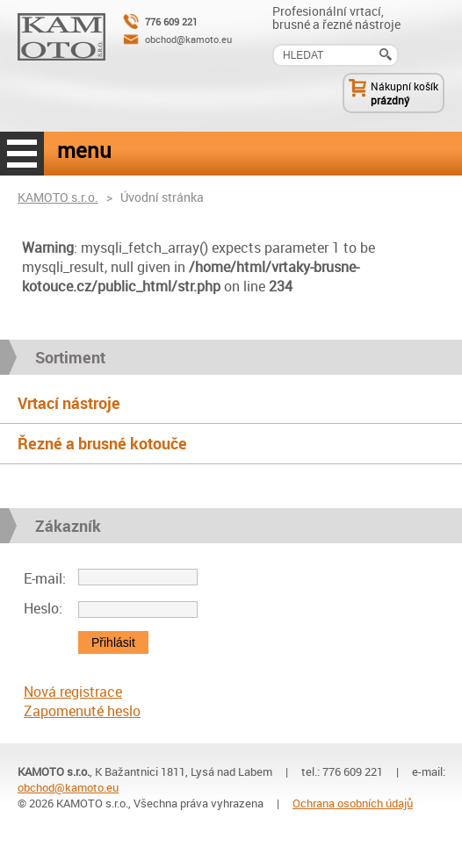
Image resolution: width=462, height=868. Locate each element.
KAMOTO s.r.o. (58, 197)
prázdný (390, 100)
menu (22, 154)
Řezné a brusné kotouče (102, 443)
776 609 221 (171, 22)
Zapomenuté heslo (82, 711)
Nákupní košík (404, 86)
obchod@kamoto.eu (188, 39)
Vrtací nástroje (69, 403)
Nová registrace (73, 692)
